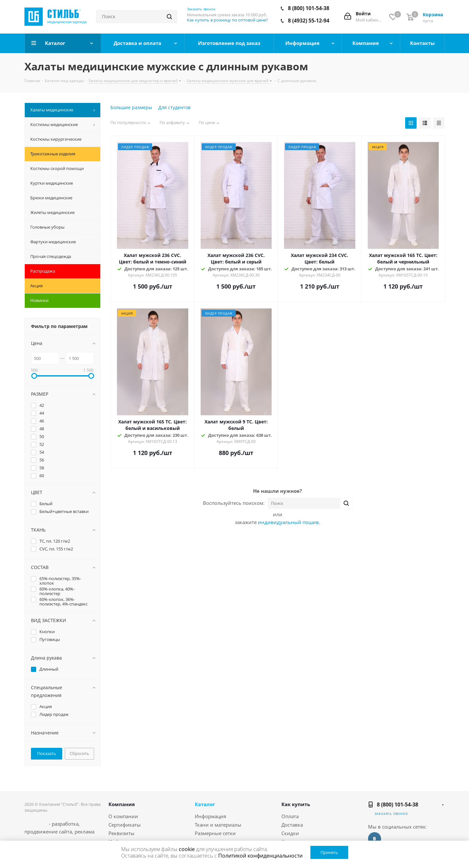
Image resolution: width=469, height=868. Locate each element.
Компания (122, 804)
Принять (329, 852)
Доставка (292, 825)
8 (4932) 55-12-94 (309, 21)
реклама (85, 832)
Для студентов (174, 107)
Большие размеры (131, 107)
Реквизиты (121, 833)
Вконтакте (375, 839)
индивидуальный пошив (288, 522)
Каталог (205, 804)
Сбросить (79, 753)
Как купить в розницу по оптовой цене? (227, 20)
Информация (210, 816)
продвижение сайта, (49, 832)
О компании (123, 816)
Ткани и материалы (218, 825)
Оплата (290, 816)
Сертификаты (125, 825)
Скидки (290, 833)
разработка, (66, 824)
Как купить (296, 804)
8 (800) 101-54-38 (309, 8)
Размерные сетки (215, 833)
